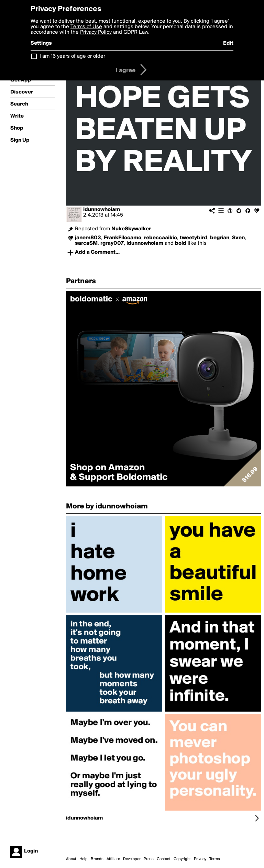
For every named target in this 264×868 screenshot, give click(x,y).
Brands (97, 859)
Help (84, 859)
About (71, 859)
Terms (215, 859)
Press (149, 859)
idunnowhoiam (102, 210)
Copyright (182, 859)
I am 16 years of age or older (72, 56)
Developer (132, 859)
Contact (164, 859)
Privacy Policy (96, 32)
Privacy (200, 859)
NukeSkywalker (131, 229)
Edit (228, 43)
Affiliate (113, 859)
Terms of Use (86, 27)
